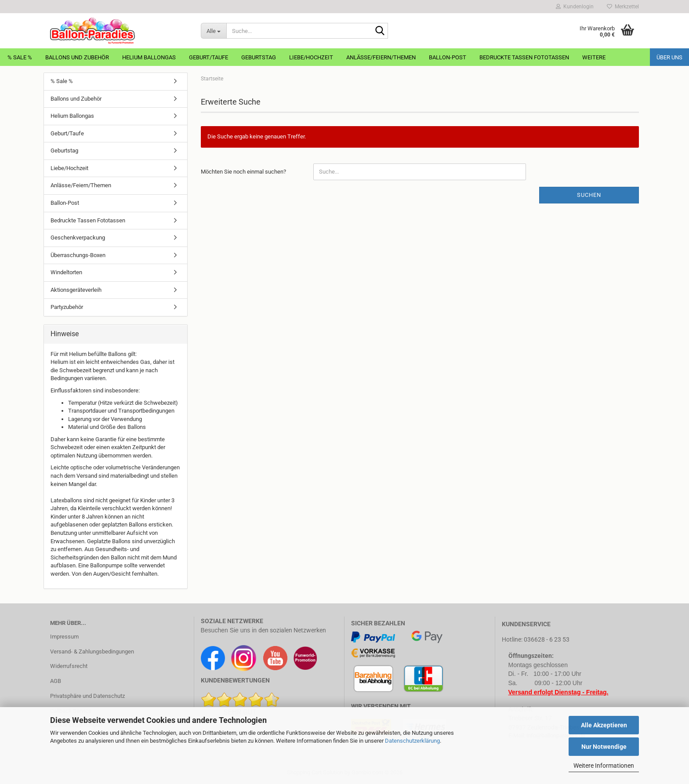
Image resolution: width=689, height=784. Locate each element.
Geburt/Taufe (209, 57)
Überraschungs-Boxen (78, 255)
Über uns (669, 57)
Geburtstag (259, 57)
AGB (56, 681)
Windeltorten (66, 272)
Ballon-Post (448, 57)
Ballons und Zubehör (77, 57)
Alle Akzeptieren (604, 725)
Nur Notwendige (604, 747)
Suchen (589, 195)
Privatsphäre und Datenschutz (87, 696)
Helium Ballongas (149, 57)
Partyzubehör (67, 307)
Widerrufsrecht (69, 666)
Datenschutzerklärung (412, 741)
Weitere (594, 57)
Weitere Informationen (604, 766)
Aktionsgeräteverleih (76, 290)
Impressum (64, 637)
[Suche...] (214, 31)
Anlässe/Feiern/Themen (381, 57)
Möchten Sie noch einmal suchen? (243, 172)
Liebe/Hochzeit (311, 57)
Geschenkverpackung (78, 238)
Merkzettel (623, 7)
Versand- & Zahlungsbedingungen (92, 652)
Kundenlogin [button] (575, 7)
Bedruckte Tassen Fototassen (524, 57)
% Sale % (20, 57)
